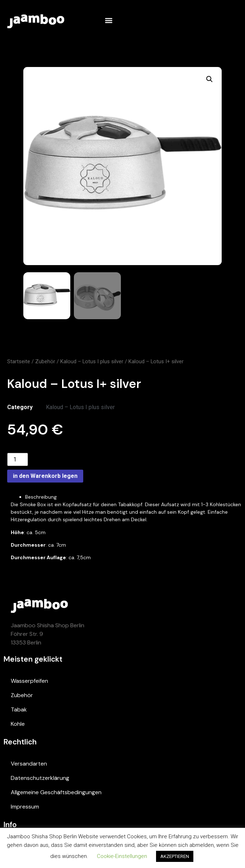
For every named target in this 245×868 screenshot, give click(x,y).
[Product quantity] (18, 459)
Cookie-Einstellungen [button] (122, 856)
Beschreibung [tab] (41, 497)
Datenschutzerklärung (40, 778)
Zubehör (45, 361)
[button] (109, 20)
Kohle (18, 724)
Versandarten (29, 764)
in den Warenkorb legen (45, 476)
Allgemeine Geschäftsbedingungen (56, 792)
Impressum (25, 807)
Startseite (19, 361)
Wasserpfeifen (29, 681)
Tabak (19, 709)
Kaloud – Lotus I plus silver (92, 361)
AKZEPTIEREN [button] (175, 856)
